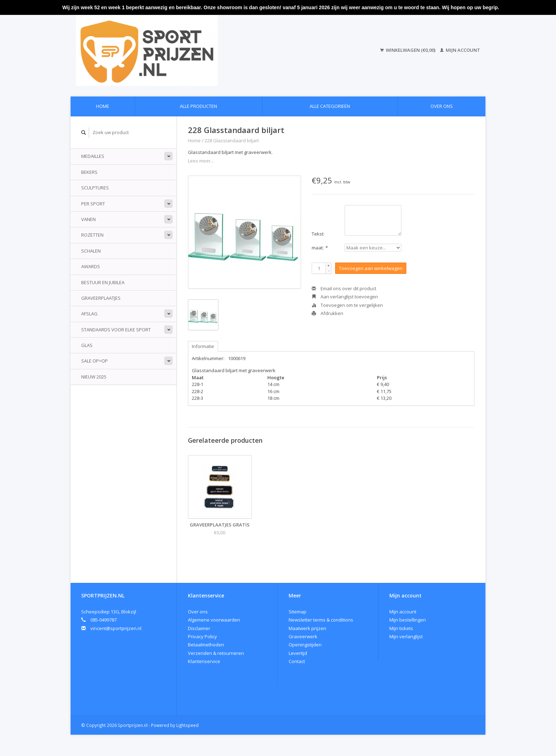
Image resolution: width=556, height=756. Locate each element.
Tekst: (318, 234)
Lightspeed (187, 725)
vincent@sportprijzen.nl (116, 628)
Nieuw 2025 (94, 377)
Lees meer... (201, 161)
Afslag (89, 314)
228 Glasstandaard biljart (232, 140)
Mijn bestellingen (408, 620)
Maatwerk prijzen (307, 628)
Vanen (88, 219)
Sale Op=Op (94, 361)
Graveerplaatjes (101, 298)
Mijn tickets (401, 628)
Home (103, 106)
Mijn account (460, 50)
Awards (91, 266)
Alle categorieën (330, 106)
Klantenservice (204, 661)
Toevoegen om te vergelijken (347, 305)
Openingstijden (305, 645)
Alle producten (198, 106)
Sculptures (95, 188)
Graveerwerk (303, 636)
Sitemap (298, 612)
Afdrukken (327, 313)
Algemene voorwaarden (214, 620)
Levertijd (298, 653)
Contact (297, 661)
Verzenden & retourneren (216, 653)
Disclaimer (199, 628)
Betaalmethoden (206, 645)
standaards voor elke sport (116, 330)
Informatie (203, 346)
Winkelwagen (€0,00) (408, 50)
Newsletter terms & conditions (321, 620)
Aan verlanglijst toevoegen (345, 297)
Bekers (89, 172)
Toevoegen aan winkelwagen (371, 268)
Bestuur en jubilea (103, 282)
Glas (87, 345)
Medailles (93, 156)
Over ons (442, 106)
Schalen (91, 251)
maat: (319, 248)
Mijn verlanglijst (406, 636)
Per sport (93, 204)
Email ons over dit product (344, 288)
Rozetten (92, 235)
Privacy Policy (202, 636)
